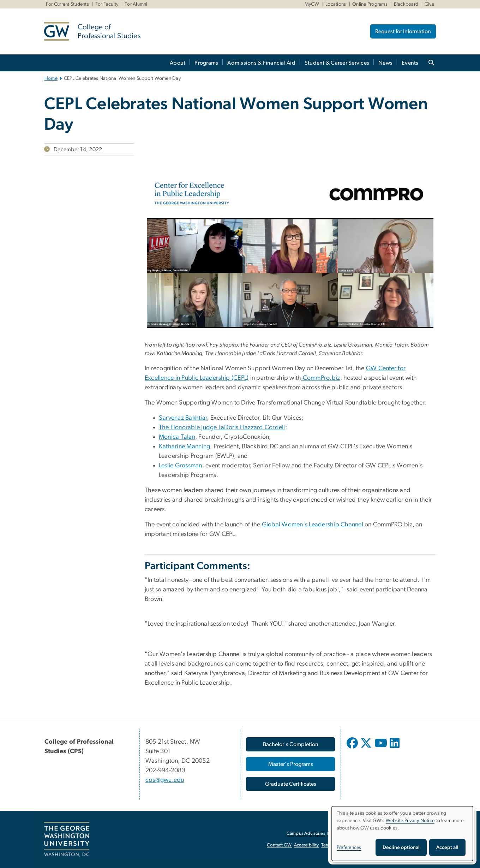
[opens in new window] (353, 748)
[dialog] (402, 834)
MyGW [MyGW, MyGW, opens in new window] (312, 4)
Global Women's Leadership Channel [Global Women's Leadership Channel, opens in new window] (313, 525)
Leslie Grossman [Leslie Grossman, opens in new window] (181, 466)
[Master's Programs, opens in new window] (290, 764)
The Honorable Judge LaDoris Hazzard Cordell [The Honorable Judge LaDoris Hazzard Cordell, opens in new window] (222, 427)
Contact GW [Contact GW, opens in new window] (279, 845)
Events (410, 63)
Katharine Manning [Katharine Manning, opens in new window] (184, 447)
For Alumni (136, 4)
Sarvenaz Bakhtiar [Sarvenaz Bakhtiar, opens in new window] (183, 418)
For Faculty (107, 4)
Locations (336, 4)
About (178, 63)
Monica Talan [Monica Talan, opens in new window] (177, 437)
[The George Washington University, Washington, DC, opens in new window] (67, 839)
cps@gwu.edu (165, 780)
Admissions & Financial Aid (261, 63)
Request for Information (403, 31)
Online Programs (370, 4)
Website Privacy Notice (410, 821)
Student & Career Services (337, 63)
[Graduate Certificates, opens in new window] (290, 784)
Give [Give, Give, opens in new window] (429, 4)
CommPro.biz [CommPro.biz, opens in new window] (321, 378)
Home (51, 78)
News (385, 63)
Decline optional (401, 848)
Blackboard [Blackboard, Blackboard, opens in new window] (406, 4)
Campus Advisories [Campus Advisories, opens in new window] (306, 834)
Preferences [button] (349, 848)
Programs (206, 63)
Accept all (447, 848)
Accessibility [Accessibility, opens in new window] (306, 845)
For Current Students (67, 4)
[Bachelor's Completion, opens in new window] (290, 744)
